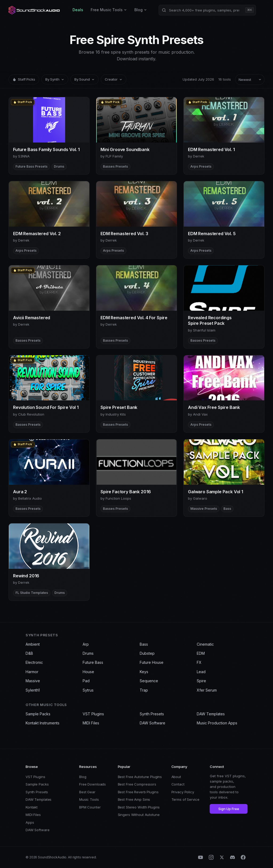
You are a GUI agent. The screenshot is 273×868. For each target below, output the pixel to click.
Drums (88, 653)
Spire (201, 681)
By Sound (85, 79)
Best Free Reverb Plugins (138, 792)
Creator (114, 79)
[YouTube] (200, 857)
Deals (78, 10)
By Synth (55, 79)
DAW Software (152, 723)
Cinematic (205, 644)
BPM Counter (90, 807)
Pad (86, 681)
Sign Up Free (229, 809)
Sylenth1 (33, 690)
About (176, 777)
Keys (144, 672)
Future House (152, 662)
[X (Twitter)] (222, 857)
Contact (178, 784)
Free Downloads (93, 784)
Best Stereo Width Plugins (139, 807)
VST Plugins (93, 714)
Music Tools (89, 799)
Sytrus (88, 690)
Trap (144, 690)
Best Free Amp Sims (134, 799)
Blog (141, 10)
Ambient (33, 644)
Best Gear (87, 792)
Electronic (34, 662)
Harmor (32, 672)
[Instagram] (211, 857)
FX (199, 662)
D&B (29, 653)
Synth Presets (152, 714)
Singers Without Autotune (139, 815)
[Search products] (207, 10)
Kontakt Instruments (43, 723)
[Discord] (232, 857)
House (88, 672)
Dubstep (147, 653)
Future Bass (93, 662)
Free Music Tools (109, 10)
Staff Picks (24, 79)
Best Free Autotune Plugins (140, 777)
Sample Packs (38, 714)
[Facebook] (243, 857)
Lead (201, 672)
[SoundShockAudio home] (35, 10)
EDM (201, 653)
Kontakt (32, 807)
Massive (33, 681)
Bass (144, 644)
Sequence (149, 681)
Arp (86, 644)
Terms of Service (185, 799)
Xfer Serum (207, 690)
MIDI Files (91, 723)
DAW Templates (211, 714)
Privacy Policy (183, 792)
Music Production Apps (217, 723)
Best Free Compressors (137, 784)
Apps (30, 822)
